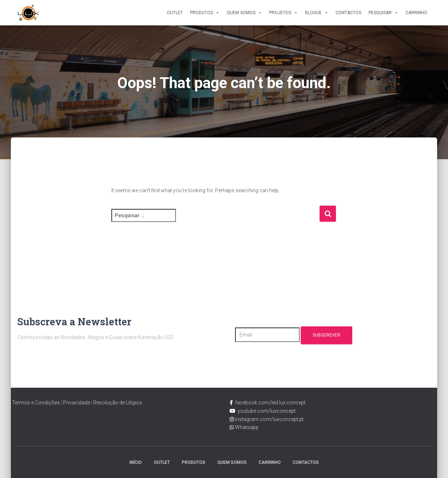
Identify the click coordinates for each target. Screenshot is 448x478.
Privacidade (77, 403)
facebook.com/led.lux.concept (270, 403)
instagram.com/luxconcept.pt (269, 419)
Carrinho (416, 13)
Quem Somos (244, 13)
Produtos (205, 13)
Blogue (317, 13)
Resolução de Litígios (118, 403)
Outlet (175, 13)
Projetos (283, 13)
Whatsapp (246, 427)
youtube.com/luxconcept (266, 411)
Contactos (348, 13)
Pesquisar (383, 13)
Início (136, 462)
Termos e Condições (36, 403)
